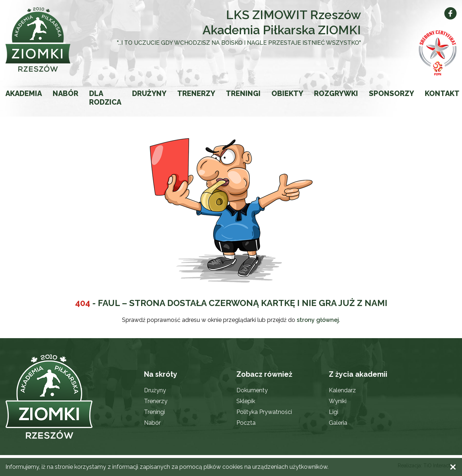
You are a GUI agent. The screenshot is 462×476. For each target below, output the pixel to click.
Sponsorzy (391, 93)
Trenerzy (196, 93)
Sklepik (246, 401)
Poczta (246, 423)
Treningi (243, 93)
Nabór (66, 93)
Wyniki (338, 401)
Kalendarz (342, 390)
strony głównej (318, 320)
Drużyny (149, 93)
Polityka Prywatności (264, 412)
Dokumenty (252, 390)
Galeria (338, 423)
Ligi (334, 412)
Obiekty (287, 93)
